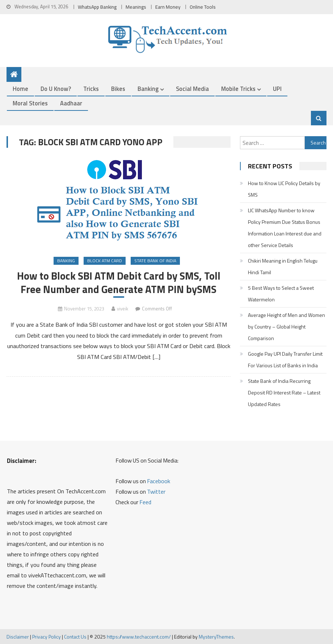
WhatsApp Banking (97, 7)
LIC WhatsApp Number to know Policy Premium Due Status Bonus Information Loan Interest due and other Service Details (285, 228)
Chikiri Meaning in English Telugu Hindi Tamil (283, 266)
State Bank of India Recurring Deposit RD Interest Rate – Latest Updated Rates (284, 392)
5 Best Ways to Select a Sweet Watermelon (281, 294)
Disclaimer (18, 637)
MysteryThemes (216, 637)
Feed (145, 502)
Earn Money (168, 7)
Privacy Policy (47, 637)
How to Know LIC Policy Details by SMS (284, 189)
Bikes (118, 89)
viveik (123, 309)
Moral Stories (30, 103)
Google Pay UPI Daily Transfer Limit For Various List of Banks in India (285, 359)
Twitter (156, 492)
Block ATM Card (105, 261)
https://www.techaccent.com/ (139, 637)
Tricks (91, 89)
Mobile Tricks (238, 89)
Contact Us (75, 637)
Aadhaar (71, 103)
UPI (277, 89)
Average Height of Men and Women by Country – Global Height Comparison (286, 327)
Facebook (159, 481)
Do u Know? (56, 89)
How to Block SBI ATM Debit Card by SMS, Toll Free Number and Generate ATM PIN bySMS (119, 283)
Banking (148, 89)
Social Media (192, 89)
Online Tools (203, 7)
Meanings (136, 7)
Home (20, 89)
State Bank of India (155, 261)
